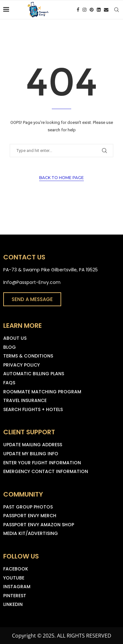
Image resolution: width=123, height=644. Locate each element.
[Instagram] (84, 10)
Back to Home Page (61, 178)
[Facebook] (78, 10)
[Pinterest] (92, 10)
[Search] (117, 10)
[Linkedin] (99, 10)
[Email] (106, 10)
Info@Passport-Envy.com (32, 282)
